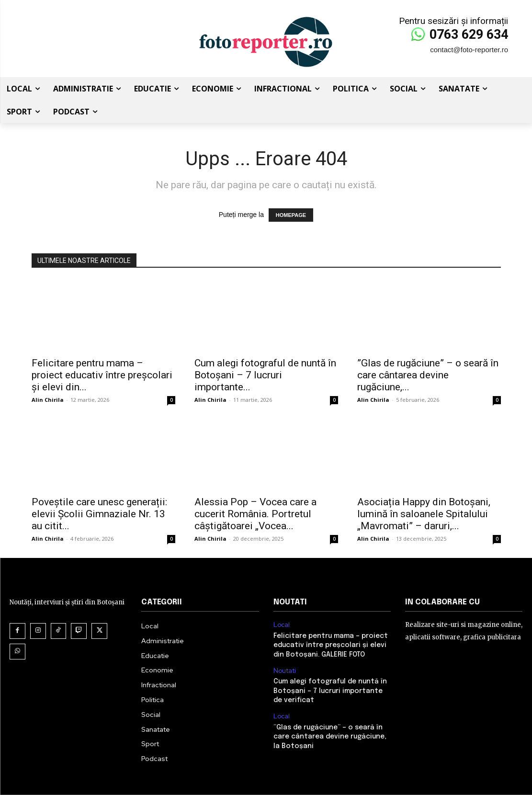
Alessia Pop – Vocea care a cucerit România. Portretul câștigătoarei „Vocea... (255, 514)
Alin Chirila (48, 400)
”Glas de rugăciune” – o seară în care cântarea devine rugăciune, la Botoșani (330, 736)
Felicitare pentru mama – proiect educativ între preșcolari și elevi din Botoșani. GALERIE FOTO (331, 645)
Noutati (285, 670)
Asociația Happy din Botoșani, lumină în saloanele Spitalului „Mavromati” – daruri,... (424, 514)
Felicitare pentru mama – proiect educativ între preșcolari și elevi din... (102, 375)
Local (282, 625)
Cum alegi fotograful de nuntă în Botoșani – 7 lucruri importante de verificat (330, 691)
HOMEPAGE (291, 215)
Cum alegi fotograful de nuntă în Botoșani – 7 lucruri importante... (265, 375)
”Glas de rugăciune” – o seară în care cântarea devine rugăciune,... (428, 375)
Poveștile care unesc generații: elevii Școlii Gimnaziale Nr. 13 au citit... (99, 514)
